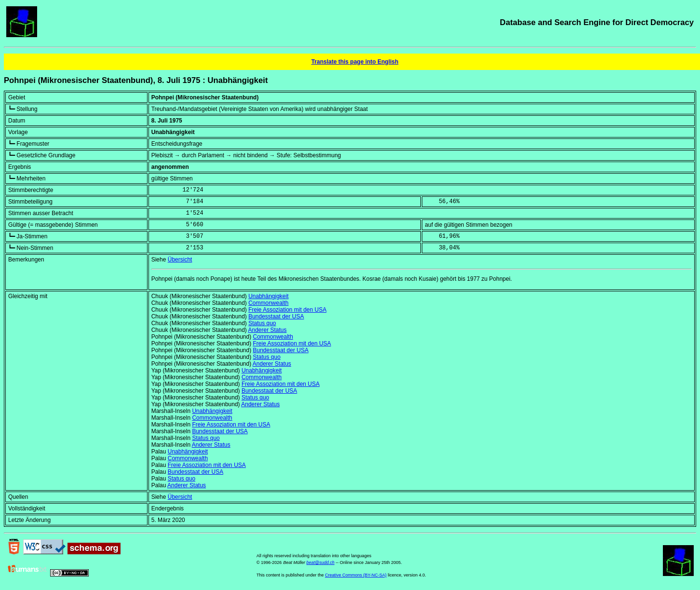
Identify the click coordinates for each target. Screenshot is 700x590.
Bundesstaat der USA (276, 316)
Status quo (262, 323)
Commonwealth (268, 303)
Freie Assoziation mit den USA (287, 310)
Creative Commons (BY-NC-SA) (356, 575)
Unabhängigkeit (268, 296)
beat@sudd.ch (321, 563)
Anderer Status (267, 330)
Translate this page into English (355, 62)
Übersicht (180, 260)
